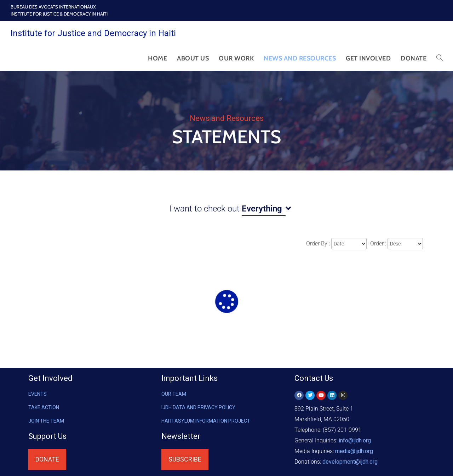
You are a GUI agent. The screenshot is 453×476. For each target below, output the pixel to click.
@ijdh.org (350, 462)
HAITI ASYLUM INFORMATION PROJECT (206, 421)
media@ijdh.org (354, 451)
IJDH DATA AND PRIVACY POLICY (198, 407)
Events (38, 394)
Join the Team (46, 421)
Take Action (44, 407)
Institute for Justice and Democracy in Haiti (93, 33)
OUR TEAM (174, 394)
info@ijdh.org (355, 440)
